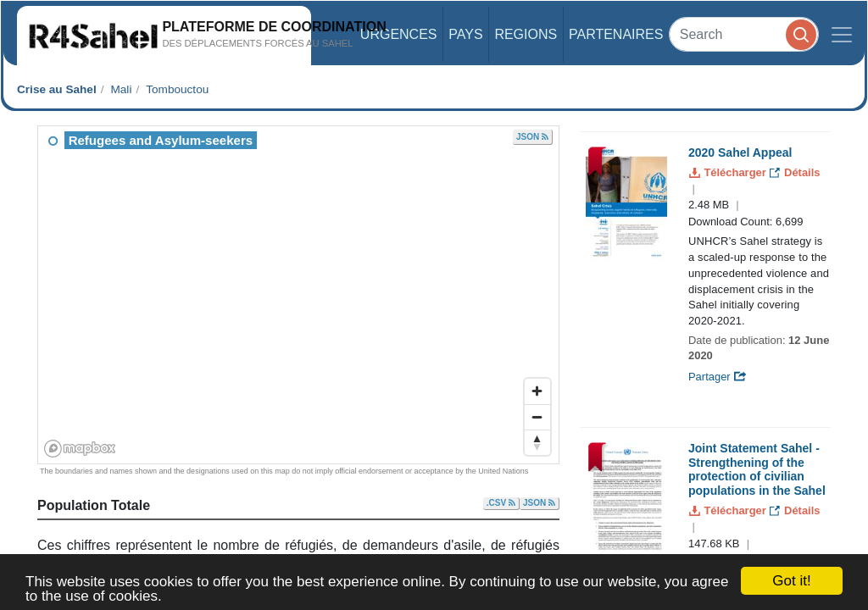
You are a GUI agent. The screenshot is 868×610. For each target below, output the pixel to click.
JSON (532, 137)
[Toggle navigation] (842, 34)
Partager (718, 377)
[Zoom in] (537, 391)
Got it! (791, 581)
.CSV (501, 503)
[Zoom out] (537, 417)
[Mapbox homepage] (80, 449)
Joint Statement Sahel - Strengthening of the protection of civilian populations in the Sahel (757, 469)
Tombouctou (177, 89)
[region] (299, 296)
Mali (121, 89)
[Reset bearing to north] (537, 442)
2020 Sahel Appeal (740, 152)
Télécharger (729, 172)
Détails (795, 172)
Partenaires (616, 34)
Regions (526, 34)
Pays (465, 34)
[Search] (744, 34)
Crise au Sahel (57, 89)
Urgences (399, 34)
